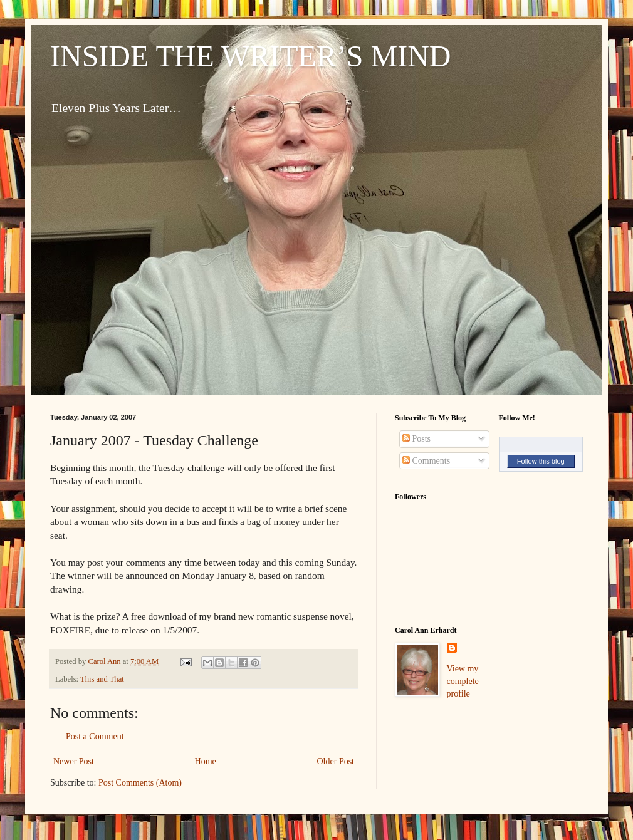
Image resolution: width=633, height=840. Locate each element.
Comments (426, 461)
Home (206, 761)
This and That (102, 679)
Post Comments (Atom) (140, 783)
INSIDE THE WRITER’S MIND (251, 56)
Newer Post (74, 761)
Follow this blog (541, 461)
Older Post (336, 761)
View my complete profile (463, 681)
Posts (416, 439)
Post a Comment (95, 736)
